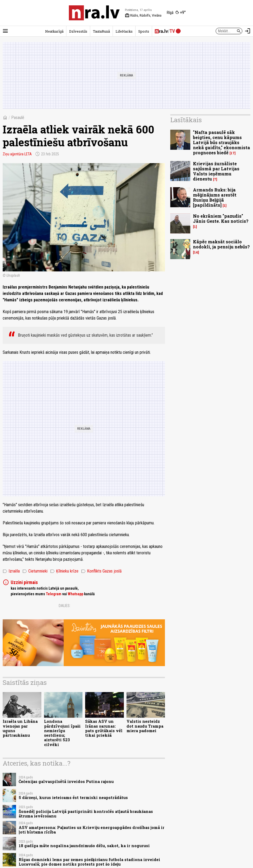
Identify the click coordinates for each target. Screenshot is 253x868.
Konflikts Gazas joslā (101, 571)
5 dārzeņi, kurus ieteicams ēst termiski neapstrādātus (73, 798)
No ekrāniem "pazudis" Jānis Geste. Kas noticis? (221, 218)
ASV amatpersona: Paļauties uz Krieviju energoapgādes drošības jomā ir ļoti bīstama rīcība (92, 830)
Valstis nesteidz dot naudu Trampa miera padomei (145, 726)
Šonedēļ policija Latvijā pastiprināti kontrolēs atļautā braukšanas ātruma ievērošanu (86, 814)
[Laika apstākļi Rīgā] (176, 13)
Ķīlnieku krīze (64, 571)
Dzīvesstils (78, 31)
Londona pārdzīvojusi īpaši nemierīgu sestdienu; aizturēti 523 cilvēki (62, 733)
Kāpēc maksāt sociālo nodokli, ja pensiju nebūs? (221, 244)
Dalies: (65, 606)
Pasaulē (18, 118)
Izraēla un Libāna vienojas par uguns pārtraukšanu (20, 728)
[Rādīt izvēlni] (5, 31)
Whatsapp (76, 594)
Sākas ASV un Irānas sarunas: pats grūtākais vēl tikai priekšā (104, 728)
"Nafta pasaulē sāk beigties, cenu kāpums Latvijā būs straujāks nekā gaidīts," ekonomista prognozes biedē (222, 143)
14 (196, 252)
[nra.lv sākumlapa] (94, 13)
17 (233, 153)
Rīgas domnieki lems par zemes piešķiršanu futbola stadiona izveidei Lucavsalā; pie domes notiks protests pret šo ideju (89, 862)
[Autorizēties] (248, 31)
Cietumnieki (35, 571)
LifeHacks (124, 31)
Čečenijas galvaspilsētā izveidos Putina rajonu (66, 781)
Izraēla (11, 571)
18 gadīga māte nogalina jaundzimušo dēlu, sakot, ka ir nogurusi (84, 846)
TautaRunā (101, 31)
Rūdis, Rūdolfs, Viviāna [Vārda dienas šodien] (143, 16)
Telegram (54, 594)
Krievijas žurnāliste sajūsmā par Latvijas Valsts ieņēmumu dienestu (216, 171)
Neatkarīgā (54, 31)
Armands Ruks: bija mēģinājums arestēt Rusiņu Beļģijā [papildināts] (215, 197)
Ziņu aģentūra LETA (17, 154)
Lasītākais (186, 120)
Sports (144, 31)
